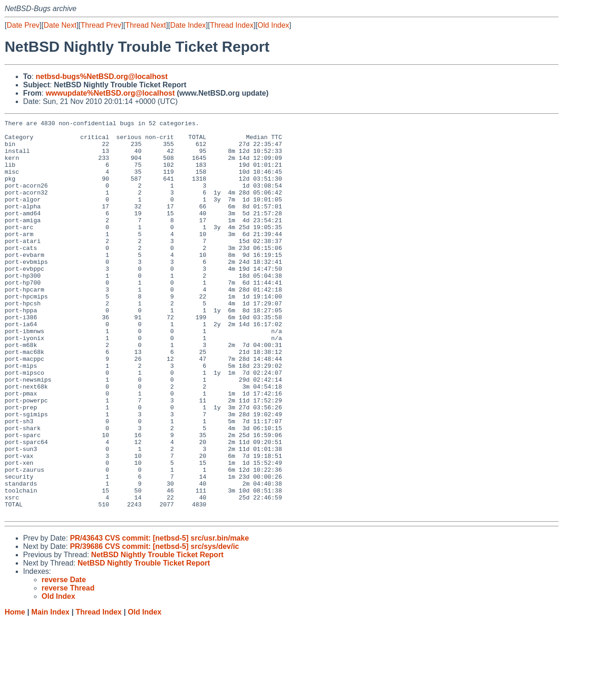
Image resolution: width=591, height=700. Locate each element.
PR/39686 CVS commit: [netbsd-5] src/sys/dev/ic (154, 625)
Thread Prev (101, 25)
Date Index (188, 25)
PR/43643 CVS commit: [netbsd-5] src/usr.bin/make (159, 617)
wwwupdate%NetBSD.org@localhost (110, 93)
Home (15, 691)
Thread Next (145, 25)
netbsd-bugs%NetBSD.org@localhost (102, 76)
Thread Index (232, 25)
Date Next (60, 25)
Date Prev (23, 25)
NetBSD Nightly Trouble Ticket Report (157, 634)
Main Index (51, 691)
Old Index (273, 25)
